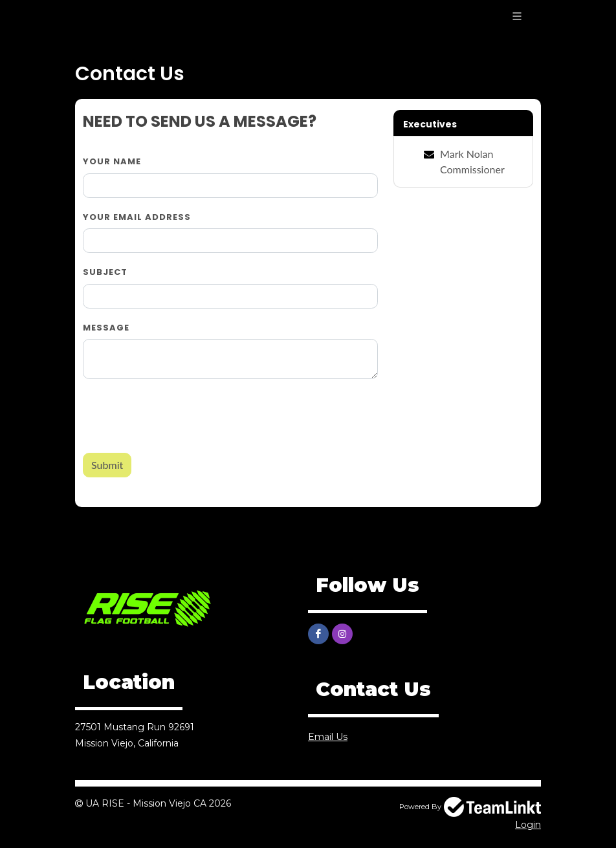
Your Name (112, 161)
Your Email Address (137, 217)
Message (106, 328)
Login (528, 825)
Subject (105, 272)
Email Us (328, 737)
